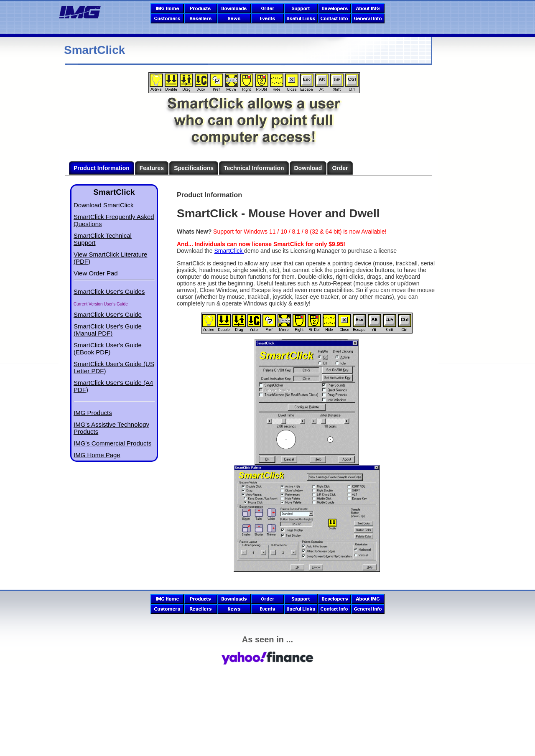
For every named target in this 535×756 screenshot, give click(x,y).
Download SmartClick (103, 205)
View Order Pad (96, 273)
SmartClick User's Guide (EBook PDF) (108, 349)
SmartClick (229, 251)
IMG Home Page (97, 455)
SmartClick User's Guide (108, 314)
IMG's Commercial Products (112, 443)
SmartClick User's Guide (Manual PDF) (108, 330)
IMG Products (93, 413)
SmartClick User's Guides (109, 291)
